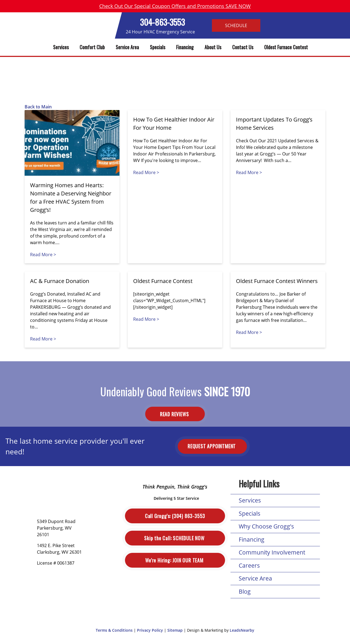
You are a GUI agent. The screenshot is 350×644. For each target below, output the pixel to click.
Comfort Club (92, 47)
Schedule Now (175, 538)
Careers (249, 565)
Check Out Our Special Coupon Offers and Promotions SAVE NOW (175, 6)
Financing (185, 47)
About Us (213, 47)
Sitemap (175, 630)
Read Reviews (175, 414)
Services (61, 47)
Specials (157, 47)
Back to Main (38, 107)
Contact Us (243, 47)
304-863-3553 (162, 22)
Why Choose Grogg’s (266, 526)
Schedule (236, 25)
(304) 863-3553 (175, 516)
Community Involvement (272, 552)
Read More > (43, 255)
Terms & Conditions (114, 630)
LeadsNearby (242, 630)
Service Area (127, 47)
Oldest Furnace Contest (286, 47)
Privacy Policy (150, 630)
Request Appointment (212, 446)
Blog (245, 591)
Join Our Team (175, 560)
